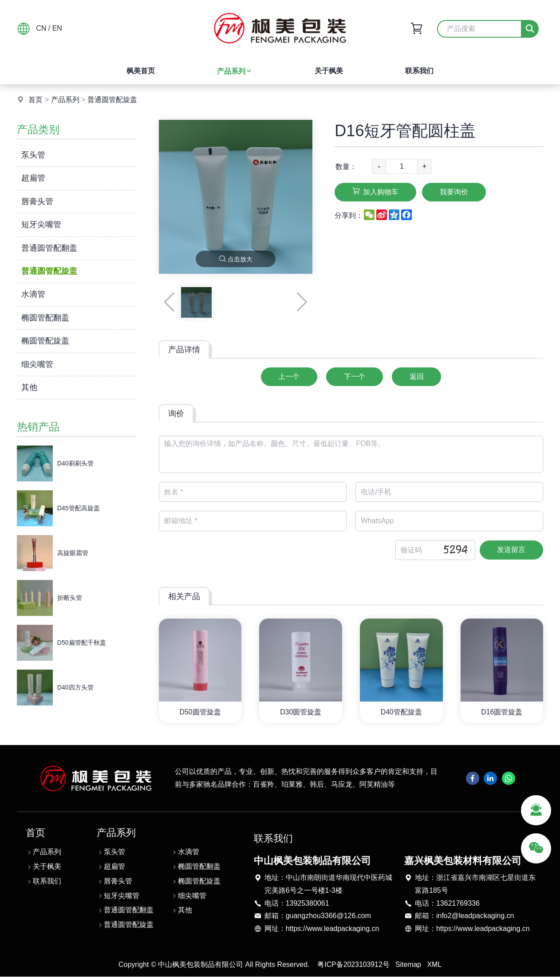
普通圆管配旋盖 (112, 100)
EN (57, 28)
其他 (29, 387)
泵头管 (33, 155)
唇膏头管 (37, 201)
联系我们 (419, 71)
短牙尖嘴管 (41, 225)
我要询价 (456, 192)
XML (435, 966)
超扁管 (33, 178)
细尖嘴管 (37, 364)
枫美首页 (141, 71)
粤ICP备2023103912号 (353, 966)
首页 (35, 100)
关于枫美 (329, 71)
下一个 (355, 377)
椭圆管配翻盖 (45, 318)
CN (41, 28)
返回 (418, 377)
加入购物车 (376, 191)
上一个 (288, 377)
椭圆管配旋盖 (45, 341)
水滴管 (33, 294)
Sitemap (408, 966)
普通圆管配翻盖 (49, 248)
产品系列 (235, 71)
